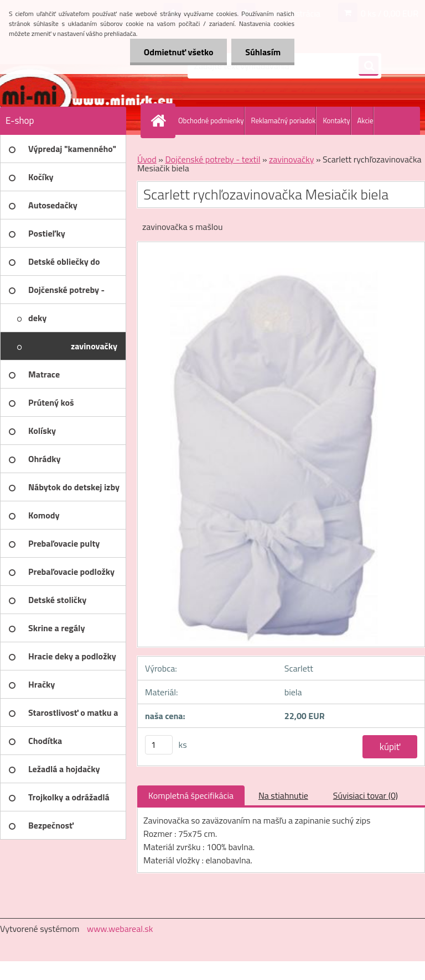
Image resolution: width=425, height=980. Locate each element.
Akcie (366, 120)
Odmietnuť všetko (178, 52)
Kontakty (336, 120)
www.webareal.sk (120, 929)
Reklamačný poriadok (284, 120)
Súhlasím (263, 52)
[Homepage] (160, 120)
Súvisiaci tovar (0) (366, 795)
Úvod (147, 159)
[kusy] (159, 745)
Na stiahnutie (283, 795)
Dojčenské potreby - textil (212, 159)
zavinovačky (291, 159)
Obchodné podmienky (211, 120)
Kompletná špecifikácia (191, 795)
